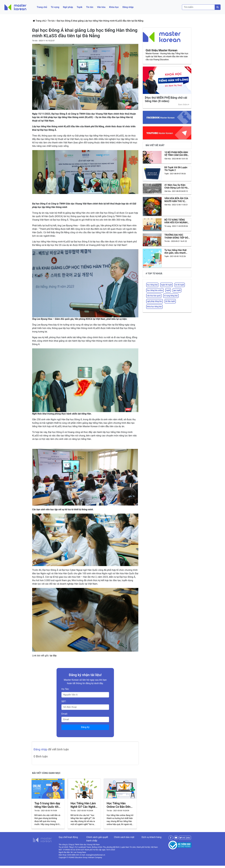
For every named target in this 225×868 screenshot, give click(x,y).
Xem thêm (184, 105)
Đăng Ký (85, 727)
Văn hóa (101, 7)
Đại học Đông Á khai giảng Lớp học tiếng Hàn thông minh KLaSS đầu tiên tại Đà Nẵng (100, 21)
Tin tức (90, 7)
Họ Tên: (65, 689)
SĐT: (64, 701)
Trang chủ (42, 7)
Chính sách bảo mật (124, 837)
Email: (65, 714)
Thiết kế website (9, 864)
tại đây (53, 656)
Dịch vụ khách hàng (152, 837)
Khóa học (114, 7)
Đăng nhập (128, 7)
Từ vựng (55, 7)
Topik (79, 7)
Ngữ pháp (68, 7)
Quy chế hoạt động (68, 837)
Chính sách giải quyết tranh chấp (97, 839)
